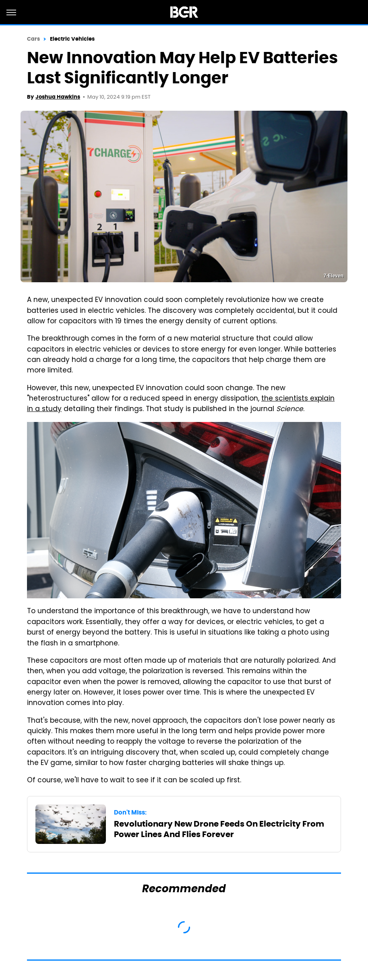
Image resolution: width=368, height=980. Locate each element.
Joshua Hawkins (58, 97)
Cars (33, 39)
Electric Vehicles (72, 39)
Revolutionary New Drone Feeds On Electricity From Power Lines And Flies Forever (219, 829)
